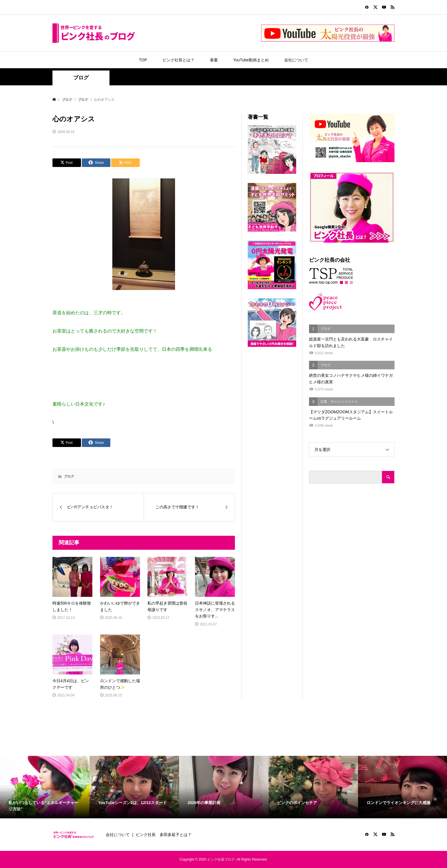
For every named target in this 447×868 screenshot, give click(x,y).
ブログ (81, 78)
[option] (45, 787)
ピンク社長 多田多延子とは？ (164, 835)
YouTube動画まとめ (251, 60)
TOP (143, 60)
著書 (214, 60)
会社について (296, 60)
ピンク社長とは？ (178, 60)
